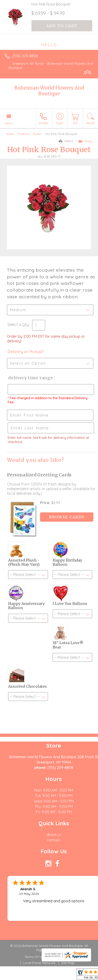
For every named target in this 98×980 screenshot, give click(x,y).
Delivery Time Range (30, 378)
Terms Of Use (35, 957)
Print (66, 141)
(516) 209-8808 (25, 56)
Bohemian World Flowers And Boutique (49, 91)
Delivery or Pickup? (26, 352)
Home (10, 134)
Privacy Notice (62, 957)
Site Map (68, 963)
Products (23, 134)
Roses (37, 134)
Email (86, 141)
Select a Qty (18, 325)
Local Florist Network (39, 963)
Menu (9, 123)
